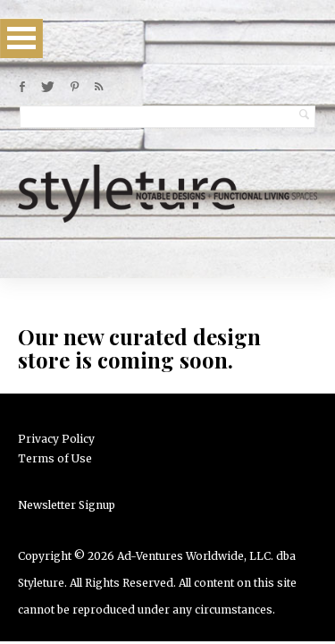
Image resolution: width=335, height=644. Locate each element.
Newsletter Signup (67, 505)
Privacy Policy (56, 439)
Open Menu (21, 38)
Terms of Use (55, 458)
